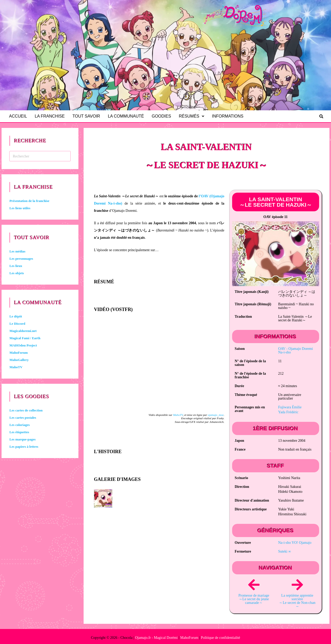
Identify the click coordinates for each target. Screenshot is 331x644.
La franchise (51, 116)
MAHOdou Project (23, 345)
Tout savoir (88, 116)
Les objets (17, 273)
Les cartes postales (23, 418)
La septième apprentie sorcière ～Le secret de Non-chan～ (297, 601)
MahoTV (178, 415)
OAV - (296, 350)
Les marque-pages (22, 439)
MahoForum (19, 353)
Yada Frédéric (288, 412)
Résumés (194, 116)
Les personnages (21, 259)
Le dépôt (16, 316)
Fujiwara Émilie (290, 407)
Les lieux (16, 266)
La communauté (128, 116)
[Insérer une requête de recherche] (40, 156)
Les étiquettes (19, 432)
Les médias (17, 251)
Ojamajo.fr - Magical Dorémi (156, 638)
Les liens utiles (20, 208)
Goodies (164, 116)
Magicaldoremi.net (23, 331)
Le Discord (17, 324)
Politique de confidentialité (220, 638)
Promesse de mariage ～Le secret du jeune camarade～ (254, 599)
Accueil (18, 116)
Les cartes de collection (26, 410)
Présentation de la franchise (29, 201)
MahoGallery (19, 360)
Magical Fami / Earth (25, 338)
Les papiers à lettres (24, 447)
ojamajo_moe (216, 415)
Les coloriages (19, 425)
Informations (230, 116)
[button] (194, 116)
